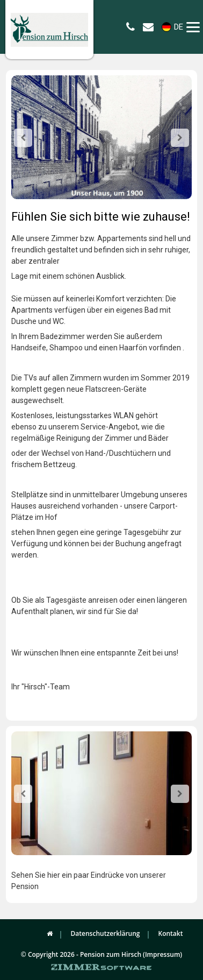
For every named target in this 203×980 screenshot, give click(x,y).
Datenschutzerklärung (106, 933)
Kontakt (171, 933)
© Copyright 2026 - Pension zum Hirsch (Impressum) (102, 954)
